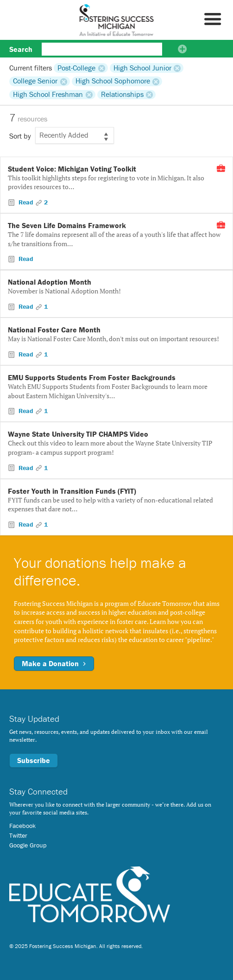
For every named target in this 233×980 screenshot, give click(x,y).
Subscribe (34, 760)
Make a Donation (54, 663)
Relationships (122, 95)
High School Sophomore (113, 81)
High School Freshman (48, 95)
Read (26, 202)
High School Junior (142, 68)
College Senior (35, 81)
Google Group (28, 845)
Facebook (22, 826)
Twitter (18, 835)
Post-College (76, 68)
